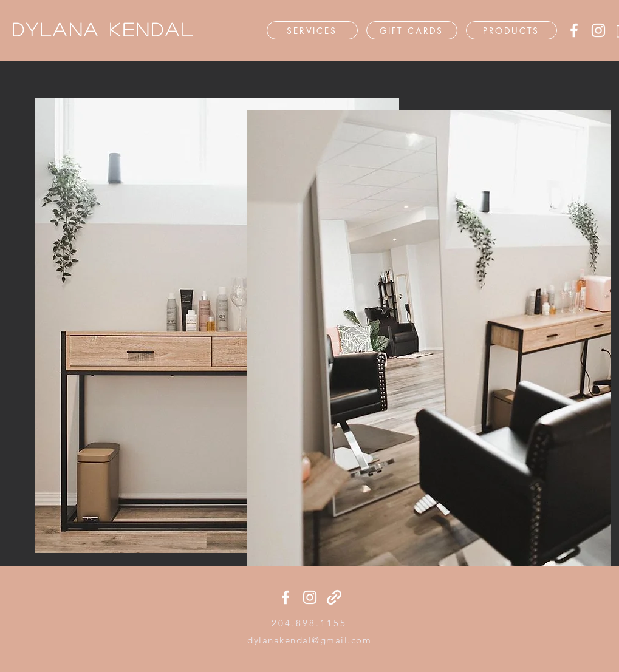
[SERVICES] (312, 30)
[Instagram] (598, 30)
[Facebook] (574, 30)
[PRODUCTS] (511, 30)
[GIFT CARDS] (412, 30)
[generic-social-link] (334, 597)
